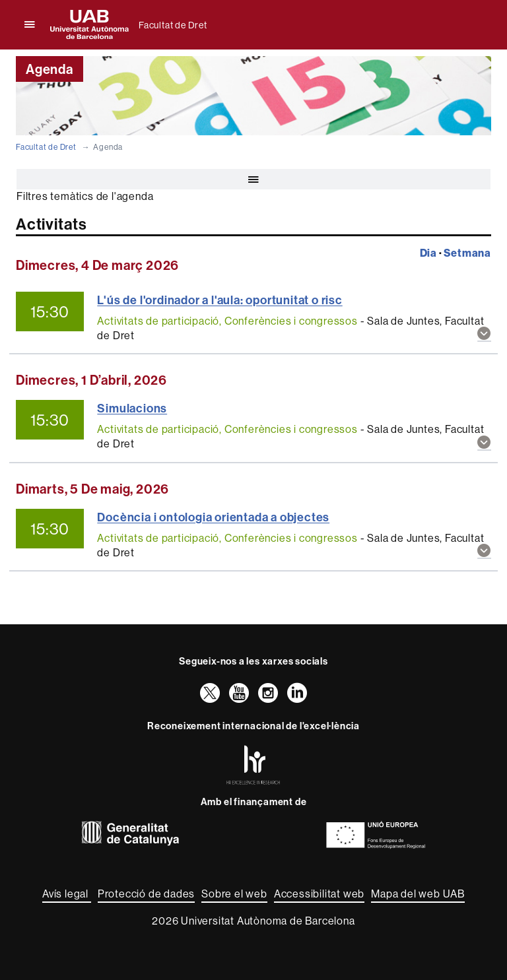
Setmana (467, 253)
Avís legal (67, 894)
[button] (484, 334)
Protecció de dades (146, 894)
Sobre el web (234, 894)
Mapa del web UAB (418, 894)
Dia (428, 253)
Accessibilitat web (319, 894)
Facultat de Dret (173, 25)
